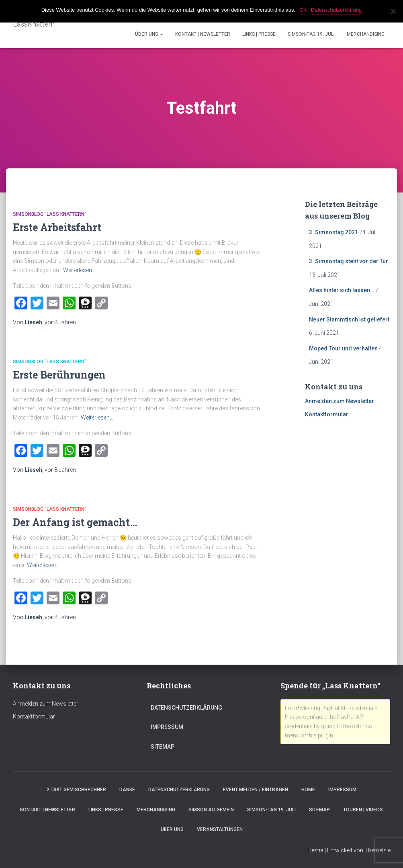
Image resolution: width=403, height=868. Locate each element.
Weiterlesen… (79, 270)
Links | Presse (259, 34)
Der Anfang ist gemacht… (75, 522)
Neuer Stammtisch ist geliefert (349, 319)
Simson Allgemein (211, 810)
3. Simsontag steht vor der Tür (349, 261)
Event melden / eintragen (256, 790)
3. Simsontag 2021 (333, 232)
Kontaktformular (327, 414)
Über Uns (149, 34)
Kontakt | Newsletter (203, 34)
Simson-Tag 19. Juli (311, 34)
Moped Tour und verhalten (343, 348)
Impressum (167, 727)
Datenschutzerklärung (186, 708)
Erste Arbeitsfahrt (57, 227)
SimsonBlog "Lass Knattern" (50, 214)
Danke (127, 790)
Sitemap (163, 747)
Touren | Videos (363, 810)
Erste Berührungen (59, 375)
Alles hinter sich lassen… (342, 290)
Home (308, 790)
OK (303, 10)
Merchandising (366, 34)
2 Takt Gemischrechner (76, 790)
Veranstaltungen (220, 829)
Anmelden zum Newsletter (340, 401)
